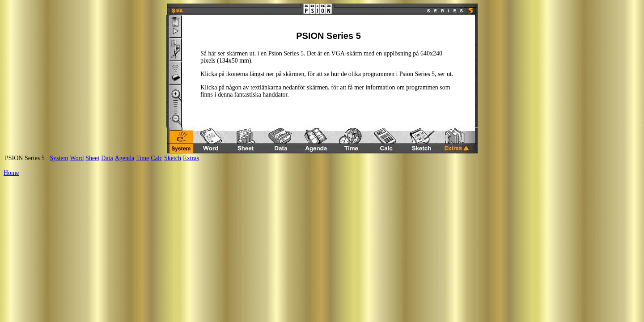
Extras (191, 158)
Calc (157, 158)
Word (77, 158)
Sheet (92, 158)
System (59, 158)
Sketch (173, 158)
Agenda (125, 158)
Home (11, 173)
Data (107, 158)
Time (142, 158)
